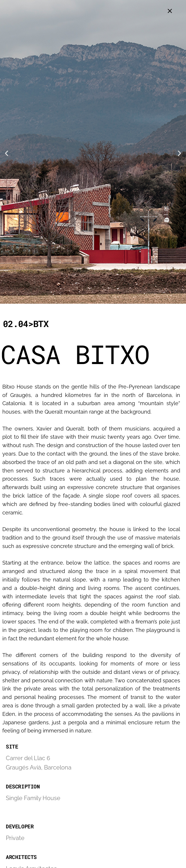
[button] (7, 153)
